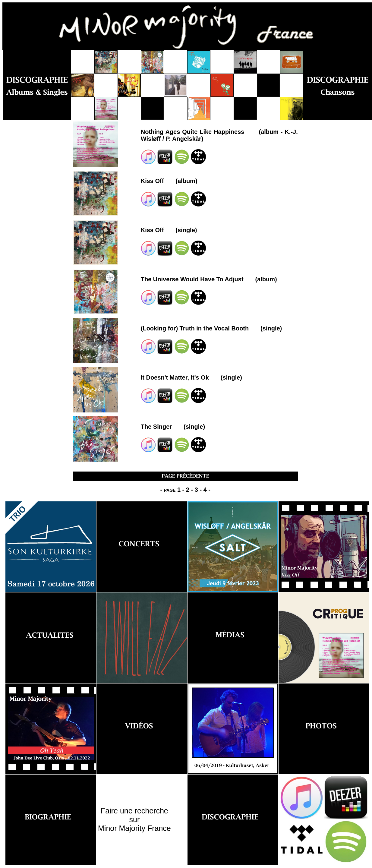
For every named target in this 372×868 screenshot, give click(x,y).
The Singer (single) (173, 427)
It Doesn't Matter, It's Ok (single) (191, 377)
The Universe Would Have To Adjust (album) (209, 279)
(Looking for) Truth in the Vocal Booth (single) (211, 328)
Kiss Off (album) (169, 181)
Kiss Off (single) (169, 230)
